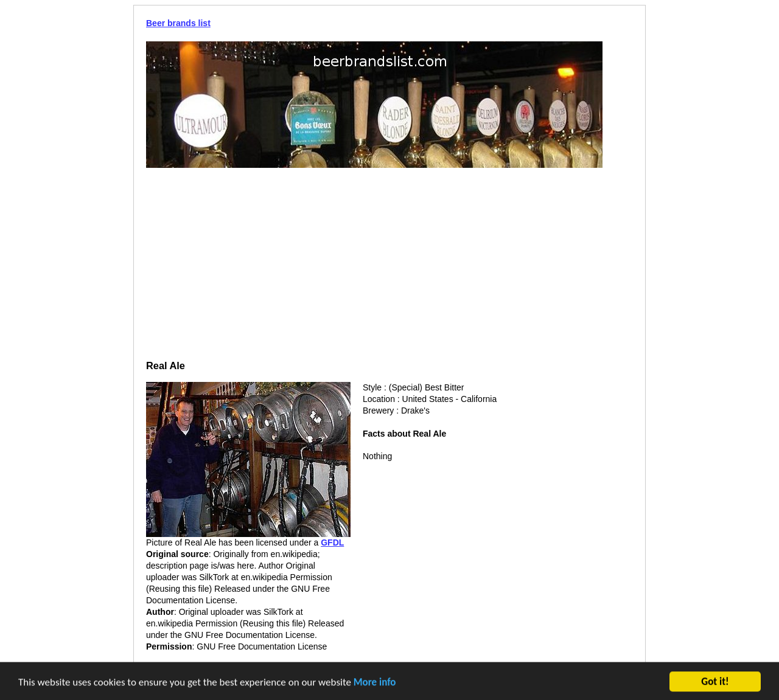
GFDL (332, 542)
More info (375, 683)
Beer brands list (178, 23)
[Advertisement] (389, 265)
